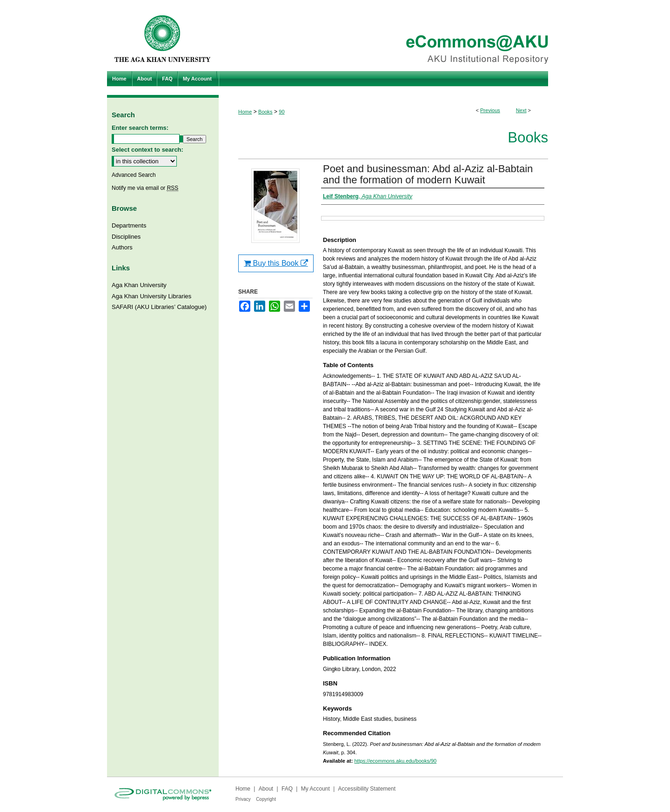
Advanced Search (134, 175)
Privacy (243, 799)
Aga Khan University (139, 285)
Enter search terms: (140, 128)
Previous (490, 110)
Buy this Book (276, 263)
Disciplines (126, 237)
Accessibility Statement (367, 789)
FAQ (287, 789)
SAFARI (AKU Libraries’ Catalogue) (159, 307)
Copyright (266, 799)
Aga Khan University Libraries (151, 296)
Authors (122, 247)
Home (245, 112)
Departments (129, 225)
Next (521, 110)
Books (265, 112)
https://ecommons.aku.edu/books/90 (395, 761)
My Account (315, 789)
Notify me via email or (145, 188)
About (266, 789)
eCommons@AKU (391, 36)
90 (281, 112)
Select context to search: (147, 150)
